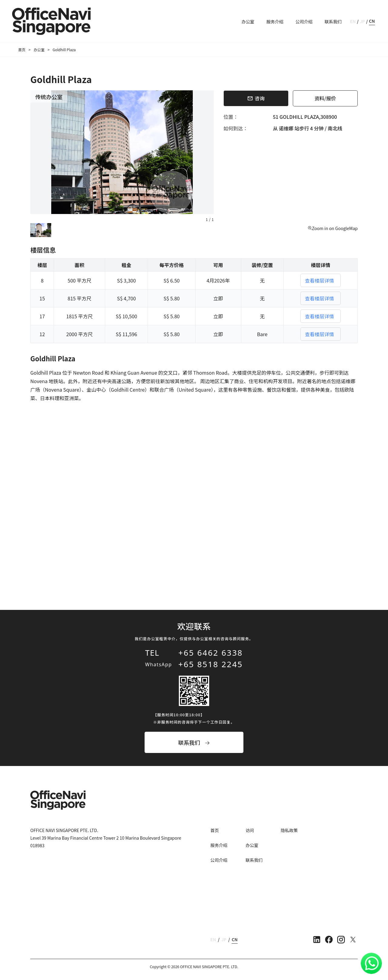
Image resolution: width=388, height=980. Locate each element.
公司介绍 (304, 22)
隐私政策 (289, 830)
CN (372, 21)
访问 (250, 830)
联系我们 (333, 22)
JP (362, 21)
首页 (22, 50)
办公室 (248, 22)
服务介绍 (275, 22)
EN (353, 21)
